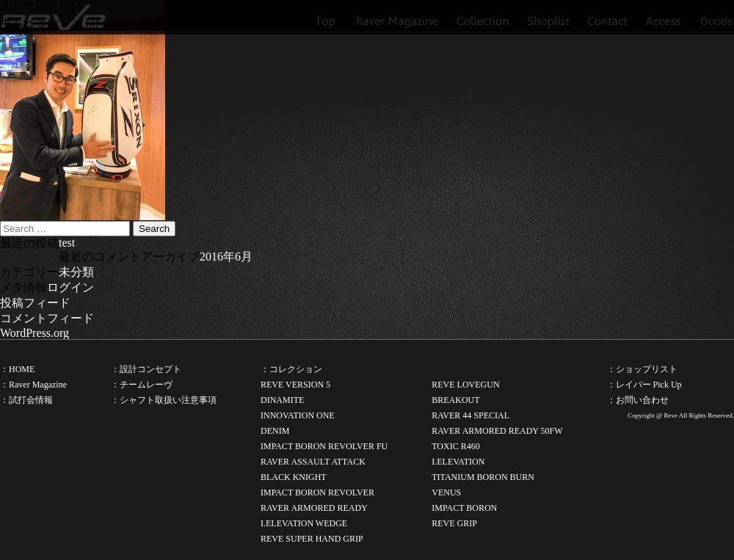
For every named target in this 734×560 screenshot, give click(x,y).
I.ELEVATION (458, 462)
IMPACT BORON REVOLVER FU (324, 446)
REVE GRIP (454, 523)
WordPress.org (34, 333)
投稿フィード (35, 303)
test (67, 243)
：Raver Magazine (33, 385)
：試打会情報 (26, 400)
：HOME (17, 369)
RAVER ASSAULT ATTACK (313, 462)
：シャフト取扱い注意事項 (164, 400)
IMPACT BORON (464, 508)
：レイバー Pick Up (644, 385)
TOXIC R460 (455, 446)
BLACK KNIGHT (294, 477)
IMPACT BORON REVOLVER (317, 492)
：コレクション (291, 369)
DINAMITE (282, 400)
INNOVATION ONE (298, 415)
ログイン (70, 287)
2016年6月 (226, 257)
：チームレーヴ (142, 385)
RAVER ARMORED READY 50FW (497, 431)
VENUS (446, 492)
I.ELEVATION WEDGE (304, 523)
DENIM (275, 431)
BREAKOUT (455, 400)
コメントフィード (47, 318)
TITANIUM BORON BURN (483, 477)
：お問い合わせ (638, 400)
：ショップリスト (642, 369)
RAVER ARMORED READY (314, 508)
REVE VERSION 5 (295, 385)
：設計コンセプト (146, 369)
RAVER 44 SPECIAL (470, 415)
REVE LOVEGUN (465, 385)
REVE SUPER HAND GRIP (312, 539)
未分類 (76, 272)
